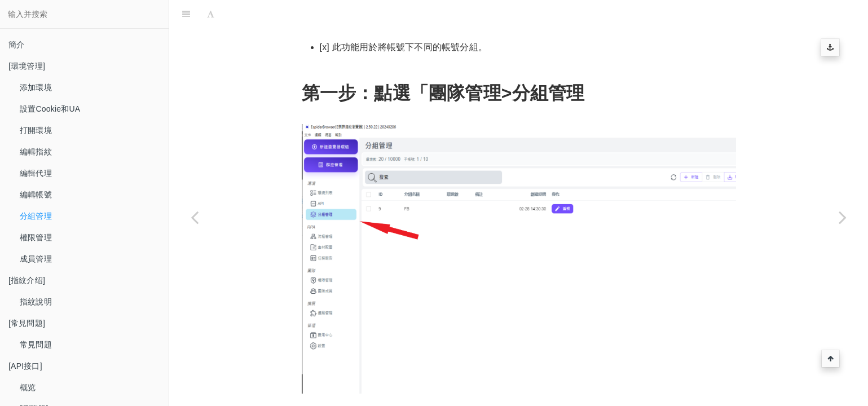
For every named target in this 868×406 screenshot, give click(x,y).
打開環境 (36, 130)
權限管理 (36, 237)
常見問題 (36, 345)
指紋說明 (36, 302)
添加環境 (36, 87)
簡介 (16, 45)
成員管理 (36, 259)
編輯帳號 (36, 195)
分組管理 (36, 216)
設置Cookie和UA (50, 109)
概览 (28, 387)
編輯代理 (36, 173)
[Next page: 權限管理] (843, 217)
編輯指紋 (36, 152)
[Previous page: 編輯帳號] (195, 217)
